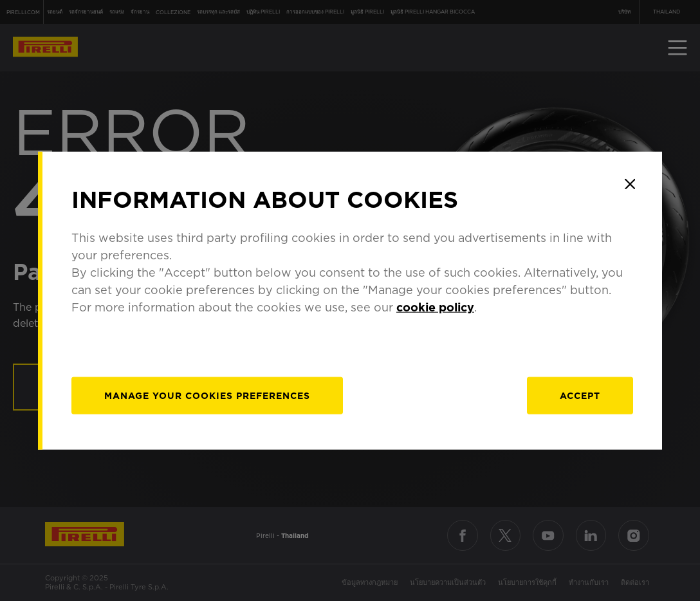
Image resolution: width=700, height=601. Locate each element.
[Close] (630, 184)
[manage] (207, 395)
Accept (580, 395)
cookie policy (435, 307)
